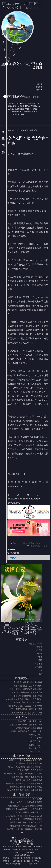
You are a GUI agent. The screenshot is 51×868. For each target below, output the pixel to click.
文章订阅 (38, 858)
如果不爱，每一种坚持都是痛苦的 (28, 780)
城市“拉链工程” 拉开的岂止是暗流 (26, 802)
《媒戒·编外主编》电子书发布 (30, 721)
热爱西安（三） (35, 745)
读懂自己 (39, 90)
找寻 (40, 657)
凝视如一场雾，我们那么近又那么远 (27, 713)
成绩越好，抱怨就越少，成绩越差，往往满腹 (23, 774)
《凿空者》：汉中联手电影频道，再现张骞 (24, 829)
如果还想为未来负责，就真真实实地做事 (25, 767)
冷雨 (40, 660)
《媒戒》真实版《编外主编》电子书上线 (25, 725)
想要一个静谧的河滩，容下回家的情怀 (26, 709)
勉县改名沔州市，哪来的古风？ (29, 812)
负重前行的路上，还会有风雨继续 (28, 686)
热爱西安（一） (35, 752)
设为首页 (16, 861)
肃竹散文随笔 (22, 756)
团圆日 (39, 654)
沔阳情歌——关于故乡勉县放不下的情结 (25, 760)
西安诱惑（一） (35, 735)
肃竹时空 (39, 87)
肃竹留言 (6, 861)
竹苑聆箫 (39, 84)
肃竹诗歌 (22, 639)
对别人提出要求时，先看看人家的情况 (26, 787)
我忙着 (39, 647)
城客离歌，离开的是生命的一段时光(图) (25, 731)
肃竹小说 (22, 717)
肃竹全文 (6, 858)
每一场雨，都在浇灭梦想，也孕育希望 (26, 696)
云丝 (40, 670)
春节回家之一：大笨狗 (41, 546)
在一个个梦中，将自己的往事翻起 (28, 702)
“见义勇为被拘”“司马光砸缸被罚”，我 (26, 826)
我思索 (39, 650)
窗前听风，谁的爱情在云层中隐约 (28, 682)
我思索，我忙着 (35, 644)
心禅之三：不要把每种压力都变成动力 (27, 543)
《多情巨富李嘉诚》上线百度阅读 (28, 728)
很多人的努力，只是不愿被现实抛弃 (27, 777)
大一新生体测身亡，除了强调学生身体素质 (24, 819)
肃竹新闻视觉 (22, 795)
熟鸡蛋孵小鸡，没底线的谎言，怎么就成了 (24, 809)
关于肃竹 (16, 858)
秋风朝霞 (38, 667)
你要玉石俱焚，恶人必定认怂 (30, 770)
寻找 (40, 674)
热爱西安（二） (35, 748)
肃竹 (36, 864)
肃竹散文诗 (22, 678)
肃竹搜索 (27, 858)
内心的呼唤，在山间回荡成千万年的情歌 (25, 706)
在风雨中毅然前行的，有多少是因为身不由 (24, 699)
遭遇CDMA (37, 799)
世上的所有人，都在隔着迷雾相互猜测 (26, 689)
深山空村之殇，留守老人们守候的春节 (26, 822)
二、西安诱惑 (36, 738)
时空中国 (18, 864)
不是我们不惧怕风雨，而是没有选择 (27, 692)
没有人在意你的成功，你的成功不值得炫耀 (24, 790)
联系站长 (38, 861)
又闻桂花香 (37, 664)
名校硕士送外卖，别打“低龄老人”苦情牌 (25, 806)
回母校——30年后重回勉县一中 (29, 763)
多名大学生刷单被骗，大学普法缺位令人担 (24, 816)
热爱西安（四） (35, 741)
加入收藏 (27, 861)
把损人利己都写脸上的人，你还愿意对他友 (24, 784)
